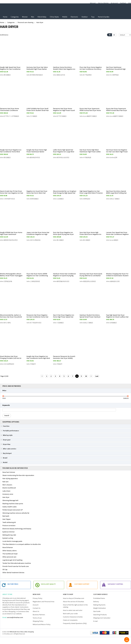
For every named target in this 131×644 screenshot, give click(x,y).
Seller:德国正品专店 (59, 75)
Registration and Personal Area (43, 602)
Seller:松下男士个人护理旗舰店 (10, 116)
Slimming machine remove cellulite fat (16, 513)
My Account (114, 3)
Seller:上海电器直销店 (33, 281)
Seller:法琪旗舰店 (111, 323)
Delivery (96, 602)
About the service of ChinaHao (74, 602)
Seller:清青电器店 (85, 199)
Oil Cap (5, 569)
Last (97, 376)
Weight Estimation (100, 608)
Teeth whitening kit (9, 522)
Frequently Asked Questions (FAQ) (75, 623)
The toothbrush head (10, 554)
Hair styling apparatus (10, 478)
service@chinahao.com (15, 617)
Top (127, 640)
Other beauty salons (10, 551)
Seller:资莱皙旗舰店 (33, 199)
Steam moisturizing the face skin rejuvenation (18, 475)
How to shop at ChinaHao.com (74, 598)
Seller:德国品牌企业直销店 (88, 281)
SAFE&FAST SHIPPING (115, 584)
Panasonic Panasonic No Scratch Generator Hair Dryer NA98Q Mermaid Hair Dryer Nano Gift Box (65, 358)
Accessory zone (8, 494)
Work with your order (70, 614)
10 (86, 376)
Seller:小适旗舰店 (58, 323)
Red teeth (6, 516)
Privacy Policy (38, 598)
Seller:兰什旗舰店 (32, 116)
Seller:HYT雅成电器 (85, 157)
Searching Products (100, 615)
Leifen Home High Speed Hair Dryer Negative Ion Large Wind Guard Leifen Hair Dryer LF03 (64, 152)
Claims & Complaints (70, 620)
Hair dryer (6, 497)
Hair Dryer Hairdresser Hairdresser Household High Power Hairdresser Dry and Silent (118, 69)
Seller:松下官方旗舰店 (60, 116)
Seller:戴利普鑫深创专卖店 (61, 281)
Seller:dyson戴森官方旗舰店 (88, 116)
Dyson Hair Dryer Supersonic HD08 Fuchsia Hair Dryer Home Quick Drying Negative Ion (90, 110)
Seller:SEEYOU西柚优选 (33, 240)
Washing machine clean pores (13, 504)
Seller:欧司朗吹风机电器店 (35, 75)
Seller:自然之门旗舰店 (113, 199)
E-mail (95, 621)
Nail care (5, 482)
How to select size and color (73, 610)
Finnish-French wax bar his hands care (16, 566)
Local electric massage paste (12, 541)
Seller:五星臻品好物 (6, 281)
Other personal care (9, 557)
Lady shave (6, 491)
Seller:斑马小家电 (5, 323)
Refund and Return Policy (42, 624)
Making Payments (99, 605)
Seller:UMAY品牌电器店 (7, 364)
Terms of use (37, 618)
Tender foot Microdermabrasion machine (17, 563)
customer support (82, 584)
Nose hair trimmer (9, 472)
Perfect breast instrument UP (13, 510)
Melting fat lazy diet (9, 535)
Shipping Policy (38, 621)
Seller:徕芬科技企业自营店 (61, 157)
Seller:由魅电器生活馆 (113, 281)
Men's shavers (7, 485)
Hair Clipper (7, 519)
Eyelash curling (8, 538)
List (114, 35)
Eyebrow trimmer (9, 532)
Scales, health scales (10, 507)
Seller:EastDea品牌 (112, 157)
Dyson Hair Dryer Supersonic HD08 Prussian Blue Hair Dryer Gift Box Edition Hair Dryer (117, 110)
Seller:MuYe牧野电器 (112, 75)
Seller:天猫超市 (31, 364)
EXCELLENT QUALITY (48, 584)
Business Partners (39, 615)
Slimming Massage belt (10, 500)
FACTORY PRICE (13, 584)
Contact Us (37, 608)
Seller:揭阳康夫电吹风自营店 (9, 240)
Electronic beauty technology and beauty (17, 529)
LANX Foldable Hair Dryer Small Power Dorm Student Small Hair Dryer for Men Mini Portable (38, 110)
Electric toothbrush (9, 488)
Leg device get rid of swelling (12, 560)
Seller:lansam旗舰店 (112, 240)
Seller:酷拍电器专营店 (33, 157)
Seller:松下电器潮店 (86, 75)
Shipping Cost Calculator (102, 618)
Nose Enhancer (8, 547)
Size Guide (97, 611)
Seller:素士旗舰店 (58, 240)
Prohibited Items (99, 598)
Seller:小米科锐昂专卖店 (7, 199)
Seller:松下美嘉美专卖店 (34, 323)
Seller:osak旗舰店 (58, 199)
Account (36, 605)
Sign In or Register (103, 3)
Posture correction (9, 525)
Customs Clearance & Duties (73, 617)
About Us (36, 611)
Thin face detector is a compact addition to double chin (22, 544)
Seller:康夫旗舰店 (5, 75)
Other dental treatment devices (13, 572)
